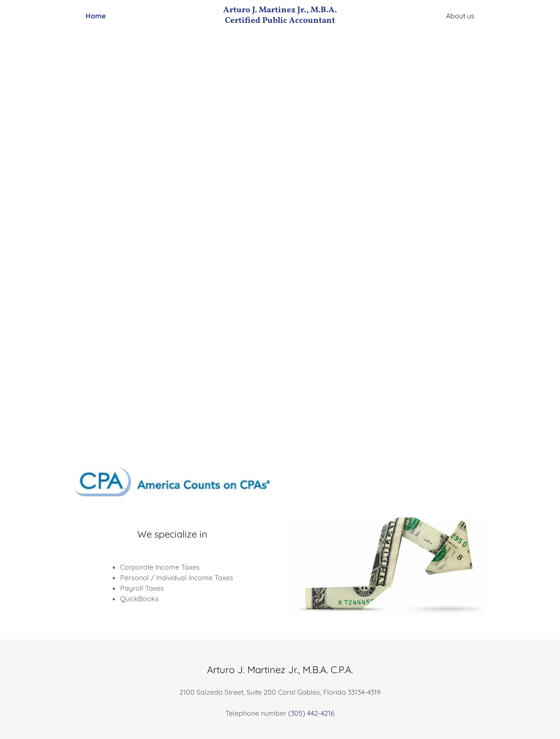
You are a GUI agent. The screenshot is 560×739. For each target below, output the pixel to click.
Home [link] (96, 16)
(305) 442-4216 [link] (311, 713)
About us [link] (460, 16)
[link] (280, 20)
